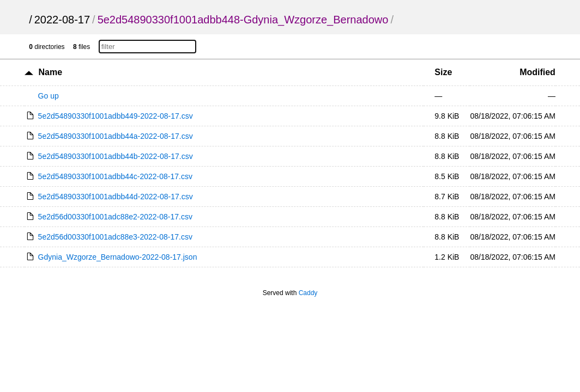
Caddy (308, 293)
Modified (537, 72)
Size (443, 72)
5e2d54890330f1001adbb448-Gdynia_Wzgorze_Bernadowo (243, 20)
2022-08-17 (62, 20)
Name (51, 72)
